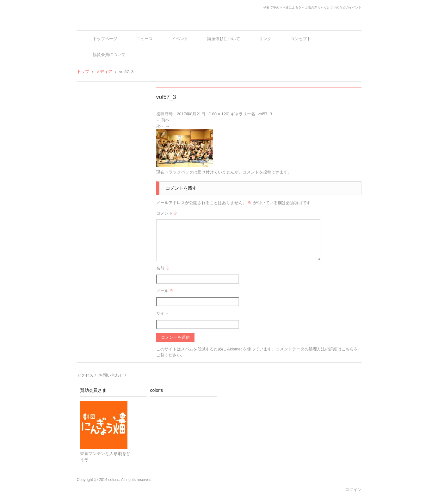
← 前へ (163, 120)
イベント (180, 39)
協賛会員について (109, 55)
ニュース (145, 39)
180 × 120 (219, 114)
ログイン (353, 490)
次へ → (163, 126)
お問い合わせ (111, 375)
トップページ (105, 39)
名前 (163, 268)
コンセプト (301, 39)
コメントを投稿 (257, 172)
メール (165, 291)
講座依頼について (224, 39)
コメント (167, 213)
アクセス (85, 375)
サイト (162, 313)
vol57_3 (265, 114)
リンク (265, 39)
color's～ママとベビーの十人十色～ (124, 23)
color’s (157, 390)
